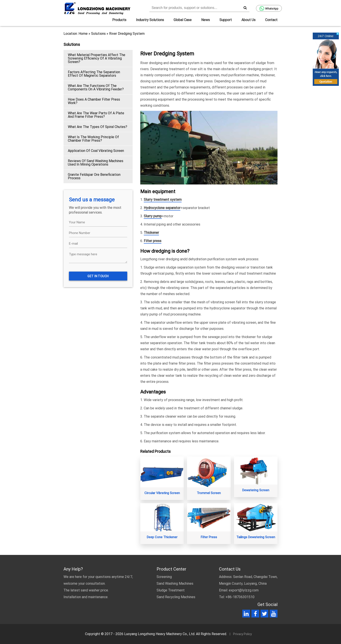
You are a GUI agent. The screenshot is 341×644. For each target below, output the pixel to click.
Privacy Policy (242, 634)
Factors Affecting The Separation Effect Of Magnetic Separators (94, 74)
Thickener (151, 233)
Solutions (98, 34)
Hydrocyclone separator (162, 208)
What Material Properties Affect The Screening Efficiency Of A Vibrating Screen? (97, 58)
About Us (248, 20)
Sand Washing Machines (175, 583)
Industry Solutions (150, 20)
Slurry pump (153, 216)
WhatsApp (269, 8)
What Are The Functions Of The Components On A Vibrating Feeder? (96, 87)
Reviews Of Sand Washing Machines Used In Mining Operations (96, 163)
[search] (245, 8)
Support (226, 20)
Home (83, 34)
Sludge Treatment (171, 590)
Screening (164, 577)
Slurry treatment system (163, 200)
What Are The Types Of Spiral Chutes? (98, 127)
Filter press (153, 241)
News (206, 20)
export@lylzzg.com (244, 590)
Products (119, 20)
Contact (271, 20)
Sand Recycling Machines (176, 597)
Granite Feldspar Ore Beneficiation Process (94, 176)
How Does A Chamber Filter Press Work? (94, 101)
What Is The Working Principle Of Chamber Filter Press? (93, 139)
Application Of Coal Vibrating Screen (96, 151)
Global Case (183, 20)
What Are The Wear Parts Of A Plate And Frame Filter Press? (96, 115)
